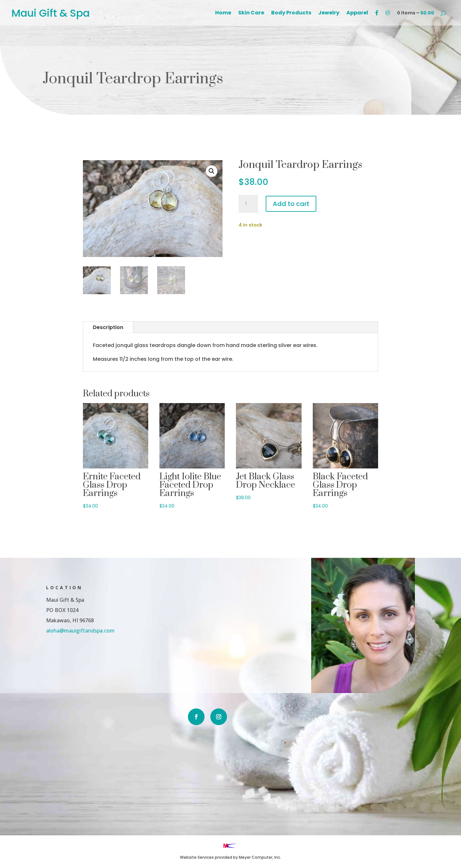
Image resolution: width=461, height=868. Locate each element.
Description (108, 327)
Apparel (357, 13)
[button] (212, 171)
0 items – (416, 13)
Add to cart (291, 204)
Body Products (291, 13)
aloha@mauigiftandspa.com (48, 629)
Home (223, 13)
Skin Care (251, 13)
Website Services (197, 857)
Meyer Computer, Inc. (260, 857)
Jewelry (329, 13)
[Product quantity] (248, 204)
